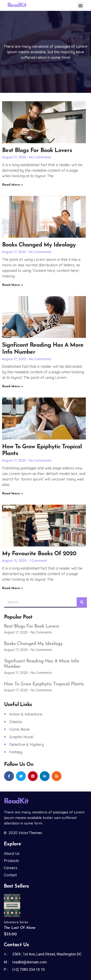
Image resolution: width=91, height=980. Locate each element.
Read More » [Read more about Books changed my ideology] (12, 285)
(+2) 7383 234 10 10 (28, 969)
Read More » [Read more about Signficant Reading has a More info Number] (12, 386)
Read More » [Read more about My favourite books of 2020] (12, 588)
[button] (80, 5)
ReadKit (17, 6)
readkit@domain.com (30, 962)
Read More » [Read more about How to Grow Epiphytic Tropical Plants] (12, 494)
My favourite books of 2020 (39, 554)
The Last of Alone (20, 928)
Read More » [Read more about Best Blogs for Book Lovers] (12, 185)
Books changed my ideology (39, 245)
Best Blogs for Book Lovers (37, 151)
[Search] (82, 602)
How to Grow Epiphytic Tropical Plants (44, 684)
